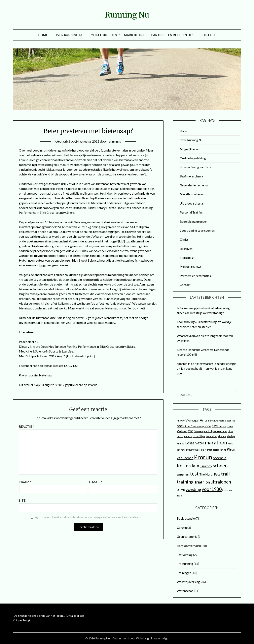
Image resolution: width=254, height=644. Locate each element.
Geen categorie (187, 537)
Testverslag (185, 555)
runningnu (116, 141)
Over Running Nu (69, 35)
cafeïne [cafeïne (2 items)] (207, 426)
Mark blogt (134, 35)
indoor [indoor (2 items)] (180, 436)
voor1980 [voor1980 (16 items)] (212, 489)
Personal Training (192, 212)
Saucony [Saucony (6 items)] (206, 466)
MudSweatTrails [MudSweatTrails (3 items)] (195, 450)
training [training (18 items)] (185, 482)
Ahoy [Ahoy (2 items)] (179, 421)
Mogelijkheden (104, 35)
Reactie (26, 426)
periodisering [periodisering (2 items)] (219, 450)
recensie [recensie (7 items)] (220, 458)
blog (42, 265)
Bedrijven (186, 249)
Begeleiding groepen (194, 222)
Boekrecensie (186, 518)
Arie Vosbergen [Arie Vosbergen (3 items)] (191, 421)
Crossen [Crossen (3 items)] (198, 431)
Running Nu (127, 14)
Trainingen (184, 573)
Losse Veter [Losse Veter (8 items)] (195, 443)
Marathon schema (192, 194)
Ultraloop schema (191, 203)
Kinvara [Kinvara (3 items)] (222, 436)
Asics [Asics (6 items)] (204, 420)
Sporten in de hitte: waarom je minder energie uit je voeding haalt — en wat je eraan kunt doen (207, 369)
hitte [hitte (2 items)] (230, 431)
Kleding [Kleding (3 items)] (231, 436)
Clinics (184, 239)
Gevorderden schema (194, 185)
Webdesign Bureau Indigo (152, 638)
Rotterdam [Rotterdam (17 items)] (188, 466)
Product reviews (191, 267)
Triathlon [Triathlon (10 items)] (202, 482)
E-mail (96, 482)
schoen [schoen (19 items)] (220, 465)
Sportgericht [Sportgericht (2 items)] (183, 475)
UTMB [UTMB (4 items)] (181, 490)
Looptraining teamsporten (197, 230)
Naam (25, 482)
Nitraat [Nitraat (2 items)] (208, 450)
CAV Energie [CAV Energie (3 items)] (219, 426)
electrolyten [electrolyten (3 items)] (210, 431)
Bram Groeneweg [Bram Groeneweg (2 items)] (194, 426)
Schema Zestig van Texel (196, 167)
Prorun (93, 385)
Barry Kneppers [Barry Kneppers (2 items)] (216, 421)
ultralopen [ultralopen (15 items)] (221, 482)
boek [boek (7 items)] (181, 426)
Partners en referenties (172, 35)
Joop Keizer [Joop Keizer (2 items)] (211, 436)
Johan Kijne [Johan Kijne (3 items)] (199, 436)
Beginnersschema (191, 176)
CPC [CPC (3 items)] (190, 431)
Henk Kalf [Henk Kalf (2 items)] (222, 431)
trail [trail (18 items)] (225, 474)
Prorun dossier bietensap (36, 375)
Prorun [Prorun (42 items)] (203, 457)
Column (182, 528)
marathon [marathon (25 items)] (216, 442)
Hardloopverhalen (189, 546)
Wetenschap (185, 591)
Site (22, 500)
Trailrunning (185, 564)
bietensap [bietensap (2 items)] (230, 421)
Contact (208, 35)
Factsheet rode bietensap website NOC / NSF (50, 366)
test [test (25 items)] (194, 474)
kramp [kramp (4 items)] (181, 443)
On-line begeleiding (193, 158)
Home (43, 35)
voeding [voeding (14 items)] (193, 489)
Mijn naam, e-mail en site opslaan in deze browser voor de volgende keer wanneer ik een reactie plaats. (89, 517)
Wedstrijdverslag (188, 582)
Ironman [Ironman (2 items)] (188, 436)
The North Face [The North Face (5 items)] (210, 474)
